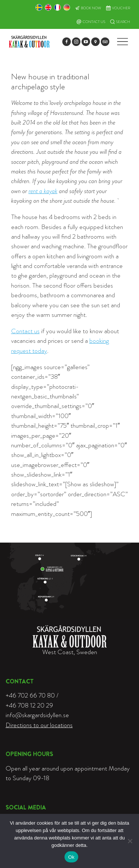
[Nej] (130, 841)
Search (123, 22)
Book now (91, 8)
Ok (71, 857)
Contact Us (94, 22)
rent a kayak (43, 191)
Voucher (121, 8)
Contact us (25, 331)
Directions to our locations (39, 725)
